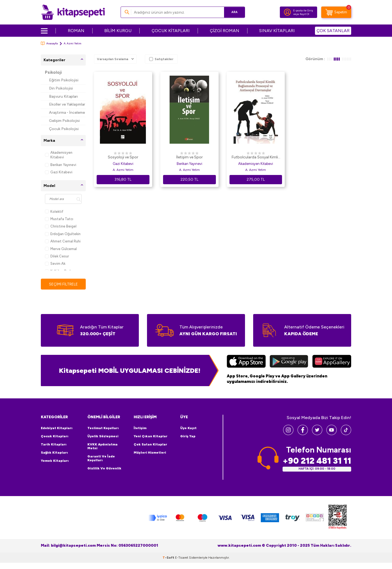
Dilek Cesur (57, 256)
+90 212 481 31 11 (317, 461)
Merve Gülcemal (61, 249)
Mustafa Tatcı (59, 219)
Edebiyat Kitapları (57, 428)
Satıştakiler (161, 59)
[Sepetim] (336, 12)
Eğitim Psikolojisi (64, 80)
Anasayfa (49, 43)
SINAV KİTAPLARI (277, 31)
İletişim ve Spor (189, 157)
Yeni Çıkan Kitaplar (151, 436)
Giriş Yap (188, 436)
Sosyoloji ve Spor (123, 157)
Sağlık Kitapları (54, 453)
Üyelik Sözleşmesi (103, 436)
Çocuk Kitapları (55, 436)
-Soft (169, 558)
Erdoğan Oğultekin (63, 234)
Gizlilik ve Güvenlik (104, 468)
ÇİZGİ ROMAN (225, 31)
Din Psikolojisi (61, 88)
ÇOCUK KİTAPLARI (171, 31)
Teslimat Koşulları (103, 428)
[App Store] (246, 362)
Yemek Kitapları (55, 461)
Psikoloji (53, 72)
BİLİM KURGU (118, 31)
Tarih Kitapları (54, 444)
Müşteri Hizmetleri (150, 453)
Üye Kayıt (188, 428)
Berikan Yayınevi (61, 165)
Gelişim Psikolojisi (64, 121)
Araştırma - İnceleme (67, 113)
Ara (233, 12)
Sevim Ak (55, 264)
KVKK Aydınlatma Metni (102, 446)
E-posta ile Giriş (303, 10)
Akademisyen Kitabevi (59, 155)
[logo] (73, 12)
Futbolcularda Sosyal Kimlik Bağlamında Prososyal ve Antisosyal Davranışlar (256, 158)
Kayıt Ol (304, 14)
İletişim (140, 428)
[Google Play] (289, 362)
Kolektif (54, 212)
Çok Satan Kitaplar (150, 444)
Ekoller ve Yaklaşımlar (67, 104)
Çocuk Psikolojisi (64, 129)
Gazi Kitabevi (59, 172)
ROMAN (76, 31)
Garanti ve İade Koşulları (101, 458)
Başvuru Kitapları (63, 96)
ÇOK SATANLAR (333, 31)
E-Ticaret (182, 558)
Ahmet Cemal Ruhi (63, 241)
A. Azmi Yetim (123, 170)
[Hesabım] (287, 12)
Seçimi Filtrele (63, 284)
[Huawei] (332, 362)
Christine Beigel (61, 226)
